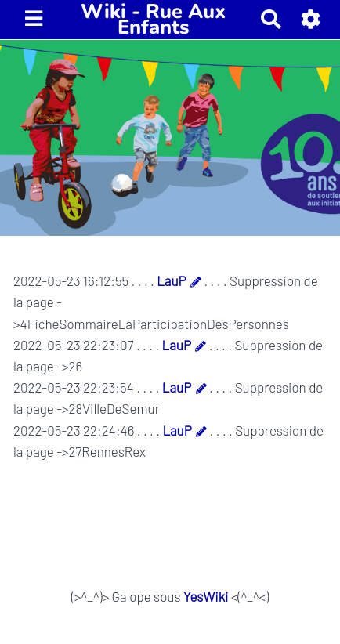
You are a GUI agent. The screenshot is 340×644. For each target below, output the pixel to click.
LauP (171, 280)
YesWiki (206, 596)
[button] (311, 19)
